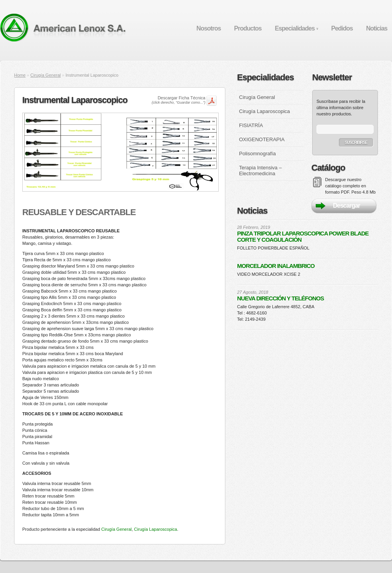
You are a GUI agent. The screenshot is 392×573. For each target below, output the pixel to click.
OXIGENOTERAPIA (262, 139)
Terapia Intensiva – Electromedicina (260, 171)
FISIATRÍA (251, 125)
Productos (248, 28)
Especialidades (296, 28)
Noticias (377, 28)
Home (20, 75)
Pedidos (342, 28)
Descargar (346, 206)
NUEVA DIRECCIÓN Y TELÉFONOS (281, 298)
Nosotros (209, 28)
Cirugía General (46, 75)
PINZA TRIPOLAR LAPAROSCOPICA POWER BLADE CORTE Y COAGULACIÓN (303, 237)
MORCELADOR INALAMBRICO (276, 266)
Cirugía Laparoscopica (156, 529)
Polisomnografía (257, 154)
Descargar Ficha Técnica (179, 100)
